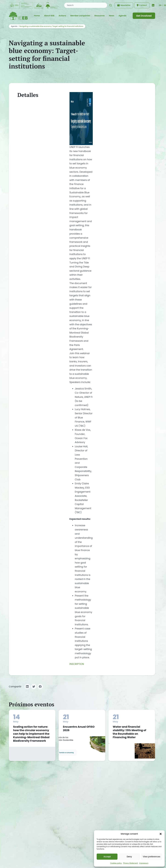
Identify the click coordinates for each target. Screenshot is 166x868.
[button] (161, 834)
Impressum (144, 863)
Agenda (122, 16)
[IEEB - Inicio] (18, 16)
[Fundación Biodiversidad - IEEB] (34, 5)
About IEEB (49, 16)
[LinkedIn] (153, 5)
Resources (100, 16)
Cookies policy (116, 863)
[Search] (110, 5)
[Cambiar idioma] (160, 5)
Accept (107, 857)
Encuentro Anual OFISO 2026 (79, 728)
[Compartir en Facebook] (40, 687)
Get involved (144, 16)
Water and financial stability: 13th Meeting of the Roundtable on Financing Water (130, 732)
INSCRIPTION (77, 664)
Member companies (80, 16)
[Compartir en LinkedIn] (27, 687)
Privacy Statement (131, 863)
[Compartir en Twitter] (34, 687)
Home (37, 16)
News (112, 16)
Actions (62, 16)
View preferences (151, 857)
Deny (129, 857)
